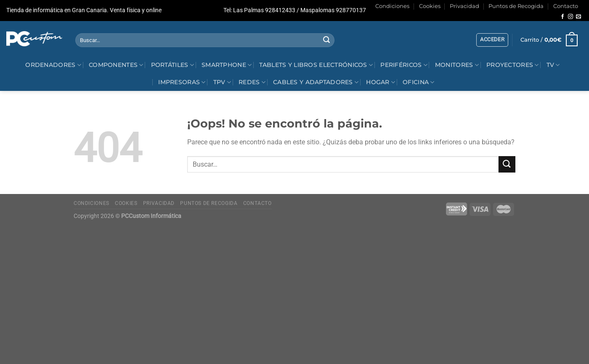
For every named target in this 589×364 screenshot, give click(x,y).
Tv (553, 65)
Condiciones (392, 6)
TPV (222, 82)
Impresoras (182, 82)
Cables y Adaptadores (316, 82)
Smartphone (227, 65)
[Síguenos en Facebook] (562, 17)
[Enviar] (327, 40)
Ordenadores (53, 65)
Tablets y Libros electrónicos (316, 65)
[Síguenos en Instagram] (570, 17)
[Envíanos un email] (578, 17)
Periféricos (404, 65)
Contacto (566, 6)
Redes (252, 82)
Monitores (457, 65)
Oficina (419, 82)
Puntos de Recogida (516, 6)
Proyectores (513, 65)
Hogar (381, 82)
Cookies (430, 6)
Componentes (116, 65)
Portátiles (172, 65)
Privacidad (464, 6)
